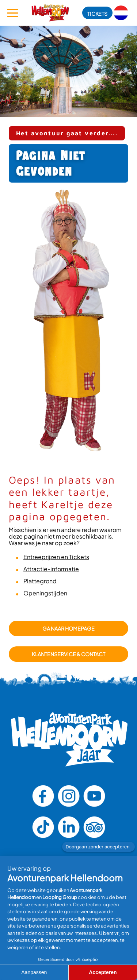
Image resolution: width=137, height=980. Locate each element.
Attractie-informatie (51, 569)
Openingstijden (45, 593)
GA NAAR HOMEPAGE (68, 628)
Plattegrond (40, 581)
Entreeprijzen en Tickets (56, 557)
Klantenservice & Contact (68, 654)
